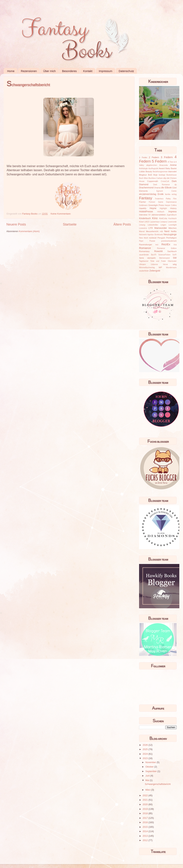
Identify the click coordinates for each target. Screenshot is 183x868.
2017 (145, 818)
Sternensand (164, 258)
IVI (149, 215)
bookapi (162, 175)
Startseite (70, 224)
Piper (141, 241)
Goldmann (143, 205)
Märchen (173, 228)
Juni (148, 776)
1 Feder (143, 157)
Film (175, 199)
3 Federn (167, 157)
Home (11, 71)
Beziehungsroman (160, 172)
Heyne (153, 208)
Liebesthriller (153, 225)
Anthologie (143, 168)
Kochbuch (172, 218)
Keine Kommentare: (61, 214)
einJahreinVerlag (148, 194)
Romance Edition (167, 248)
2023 (145, 758)
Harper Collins (171, 205)
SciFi (175, 255)
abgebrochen (152, 165)
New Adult (143, 238)
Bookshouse (172, 175)
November (151, 762)
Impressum (105, 71)
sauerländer (144, 255)
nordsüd (153, 238)
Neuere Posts (16, 224)
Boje (155, 175)
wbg (175, 264)
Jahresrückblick (158, 215)
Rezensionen (29, 71)
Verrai (165, 264)
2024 (145, 754)
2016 (145, 822)
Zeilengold (155, 271)
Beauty (149, 172)
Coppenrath (153, 181)
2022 (145, 796)
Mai (148, 780)
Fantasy (146, 198)
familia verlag (171, 194)
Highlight (163, 208)
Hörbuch (161, 212)
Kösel (141, 222)
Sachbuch (172, 251)
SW (175, 258)
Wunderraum (171, 268)
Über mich (49, 71)
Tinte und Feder (158, 261)
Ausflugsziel (153, 168)
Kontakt (88, 71)
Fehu (168, 199)
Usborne (154, 264)
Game (161, 202)
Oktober (150, 767)
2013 (145, 836)
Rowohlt (158, 251)
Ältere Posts (122, 224)
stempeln (152, 258)
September (151, 771)
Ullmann (142, 264)
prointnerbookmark (169, 241)
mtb (161, 231)
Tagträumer (144, 261)
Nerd (167, 231)
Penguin (161, 238)
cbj (165, 178)
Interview (143, 215)
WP (160, 267)
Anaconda (164, 165)
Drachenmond (146, 188)
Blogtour (143, 175)
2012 (145, 840)
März (148, 790)
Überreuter (172, 261)
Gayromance (171, 202)
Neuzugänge (170, 234)
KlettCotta (163, 218)
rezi (157, 245)
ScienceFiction (165, 255)
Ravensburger (146, 245)
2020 (145, 804)
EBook (168, 188)
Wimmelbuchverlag (147, 268)
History (173, 208)
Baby (168, 168)
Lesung (142, 225)
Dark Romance (161, 185)
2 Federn (154, 157)
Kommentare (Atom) (29, 231)
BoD (150, 175)
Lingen (163, 225)
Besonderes (69, 71)
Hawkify (143, 208)
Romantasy (144, 251)
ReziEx (166, 244)
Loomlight (173, 225)
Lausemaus (155, 222)
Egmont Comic (167, 191)
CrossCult (165, 181)
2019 (145, 809)
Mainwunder (161, 228)
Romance (145, 248)
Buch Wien (144, 178)
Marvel (142, 231)
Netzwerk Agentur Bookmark (151, 235)
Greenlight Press (156, 205)
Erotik (161, 194)
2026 (145, 745)
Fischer (142, 202)
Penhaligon (171, 238)
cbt (168, 178)
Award (162, 168)
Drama (157, 188)
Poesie (152, 241)
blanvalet (172, 172)
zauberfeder (144, 271)
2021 (145, 800)
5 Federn (159, 161)
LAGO (147, 222)
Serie (141, 258)
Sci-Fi (154, 255)
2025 (145, 749)
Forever (152, 202)
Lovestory (143, 228)
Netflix (174, 231)
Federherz (159, 199)
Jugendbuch (172, 215)
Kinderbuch (145, 218)
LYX (151, 228)
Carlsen (159, 178)
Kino (155, 218)
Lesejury (164, 222)
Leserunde (172, 222)
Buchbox (152, 178)
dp (176, 185)
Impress (172, 212)
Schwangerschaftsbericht (28, 85)
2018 (145, 813)
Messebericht (152, 231)
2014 (145, 831)
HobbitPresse (146, 212)
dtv (163, 188)
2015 (145, 827)
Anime (173, 165)
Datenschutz (126, 71)
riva (175, 245)
